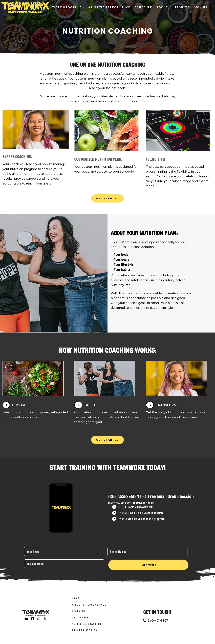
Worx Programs (67, 7)
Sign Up (201, 7)
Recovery (79, 613)
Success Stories (84, 632)
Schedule (144, 7)
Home (76, 600)
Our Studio (80, 620)
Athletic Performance (109, 7)
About (162, 7)
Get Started (107, 198)
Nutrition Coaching (87, 626)
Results (182, 7)
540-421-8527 (158, 623)
